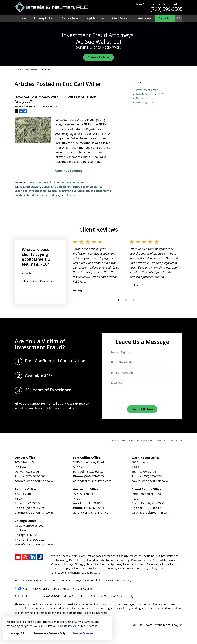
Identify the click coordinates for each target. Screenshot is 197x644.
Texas (71, 195)
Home (22, 18)
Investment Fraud (39, 182)
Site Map (161, 441)
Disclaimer (128, 441)
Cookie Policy (61, 589)
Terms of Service (115, 596)
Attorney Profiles (44, 18)
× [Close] (109, 619)
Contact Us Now (98, 57)
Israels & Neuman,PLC (72, 182)
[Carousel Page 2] (126, 300)
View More (29, 273)
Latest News (144, 18)
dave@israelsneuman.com (150, 481)
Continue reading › (70, 171)
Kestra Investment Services (66, 191)
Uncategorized (145, 102)
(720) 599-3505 (167, 9)
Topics (136, 82)
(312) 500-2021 (36, 539)
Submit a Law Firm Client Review (37, 281)
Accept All (18, 633)
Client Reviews (120, 18)
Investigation (38, 191)
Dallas (46, 187)
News (139, 98)
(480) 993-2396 (36, 508)
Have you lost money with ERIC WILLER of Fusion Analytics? (56, 99)
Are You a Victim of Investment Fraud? (40, 344)
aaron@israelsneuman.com (34, 481)
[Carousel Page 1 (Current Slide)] (119, 300)
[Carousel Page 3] (133, 300)
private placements (98, 191)
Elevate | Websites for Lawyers (158, 625)
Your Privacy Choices (32, 589)
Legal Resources (95, 18)
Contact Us (165, 18)
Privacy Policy (145, 441)
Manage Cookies (83, 589)
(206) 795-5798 (152, 476)
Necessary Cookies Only (50, 633)
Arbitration (33, 187)
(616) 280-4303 (152, 508)
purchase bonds (25, 195)
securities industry (49, 195)
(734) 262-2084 (94, 508)
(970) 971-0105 (94, 476)
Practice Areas (70, 18)
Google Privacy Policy (85, 596)
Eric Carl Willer (61, 187)
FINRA (76, 187)
